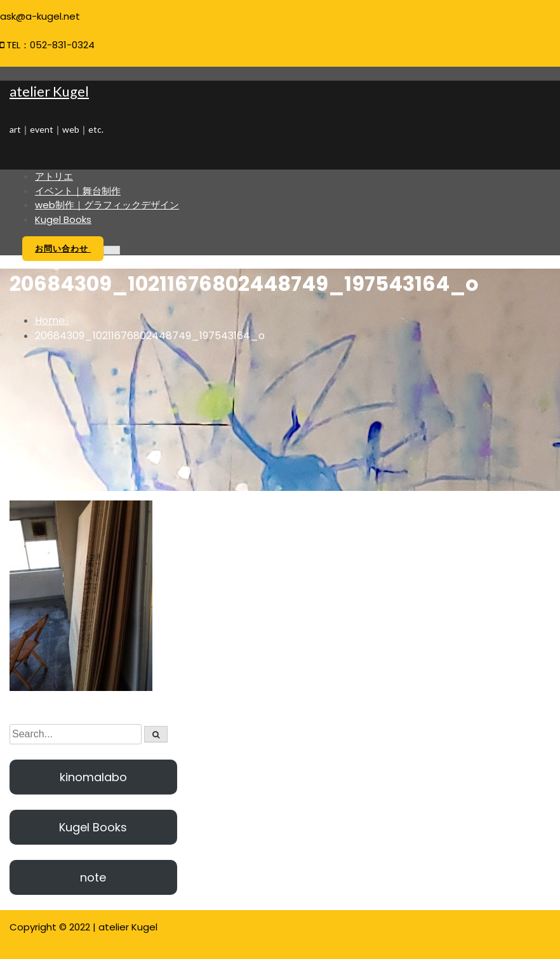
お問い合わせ (63, 249)
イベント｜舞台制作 (78, 191)
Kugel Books (63, 219)
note (93, 877)
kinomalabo (93, 777)
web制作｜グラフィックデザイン (107, 205)
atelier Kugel (49, 91)
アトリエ (54, 176)
